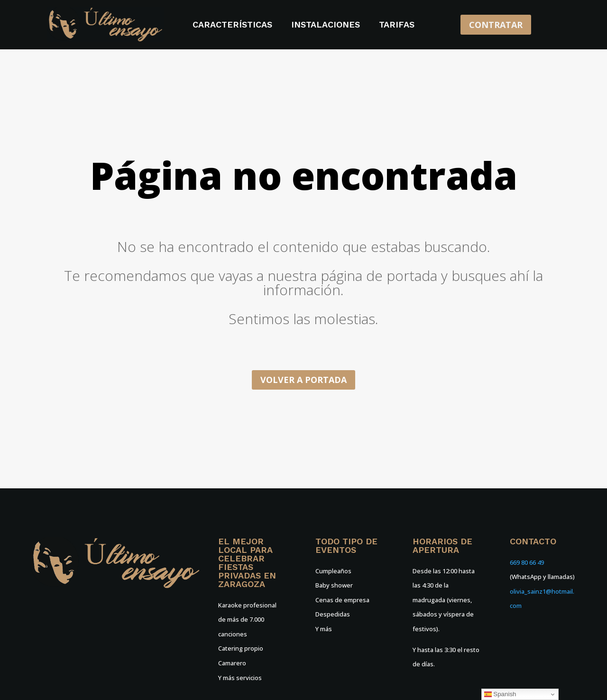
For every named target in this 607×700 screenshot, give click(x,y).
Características (232, 25)
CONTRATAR (496, 25)
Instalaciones (326, 25)
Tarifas (397, 25)
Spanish (500, 694)
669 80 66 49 (527, 562)
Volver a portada (303, 380)
